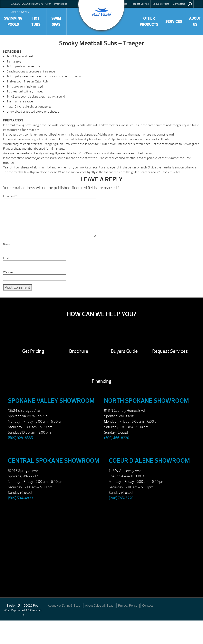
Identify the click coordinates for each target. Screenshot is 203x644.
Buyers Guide (124, 351)
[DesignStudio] (19, 606)
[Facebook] (195, 605)
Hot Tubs (36, 21)
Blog (125, 4)
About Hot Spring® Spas (64, 606)
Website (8, 272)
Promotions (61, 4)
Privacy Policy (128, 606)
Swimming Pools (13, 21)
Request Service (140, 4)
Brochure (79, 351)
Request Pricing (161, 4)
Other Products (149, 21)
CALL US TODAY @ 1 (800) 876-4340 (31, 4)
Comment (10, 196)
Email (6, 258)
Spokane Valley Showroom (51, 401)
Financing (102, 381)
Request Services (170, 351)
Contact (148, 606)
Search (190, 4)
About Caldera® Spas (99, 606)
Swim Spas (56, 21)
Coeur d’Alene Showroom (149, 461)
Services (174, 22)
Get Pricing (33, 351)
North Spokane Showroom (146, 401)
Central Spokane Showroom (54, 461)
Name (7, 244)
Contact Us (179, 4)
